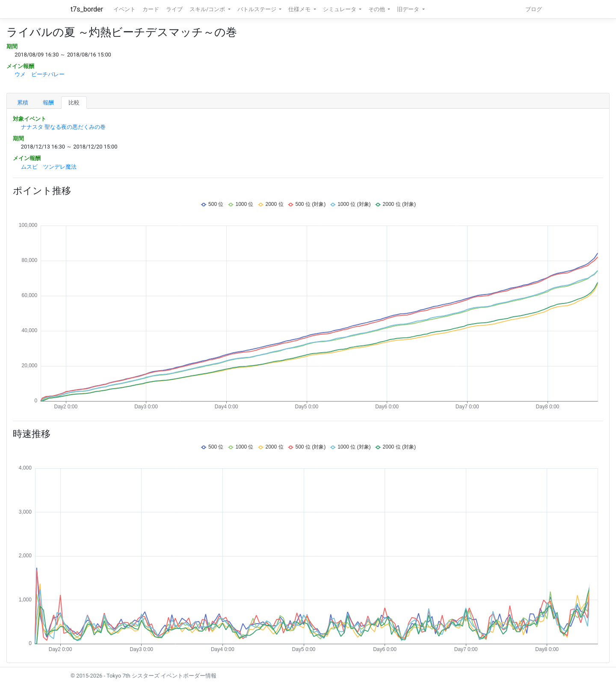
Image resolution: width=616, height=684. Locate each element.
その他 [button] (377, 9)
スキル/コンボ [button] (208, 9)
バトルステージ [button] (258, 9)
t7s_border (87, 9)
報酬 (48, 103)
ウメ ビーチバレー (40, 74)
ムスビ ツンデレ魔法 (49, 167)
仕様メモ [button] (300, 9)
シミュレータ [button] (340, 9)
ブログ (534, 9)
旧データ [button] (409, 9)
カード (151, 9)
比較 (74, 103)
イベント (124, 9)
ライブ (174, 9)
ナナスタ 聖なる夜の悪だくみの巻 (63, 127)
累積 (23, 103)
